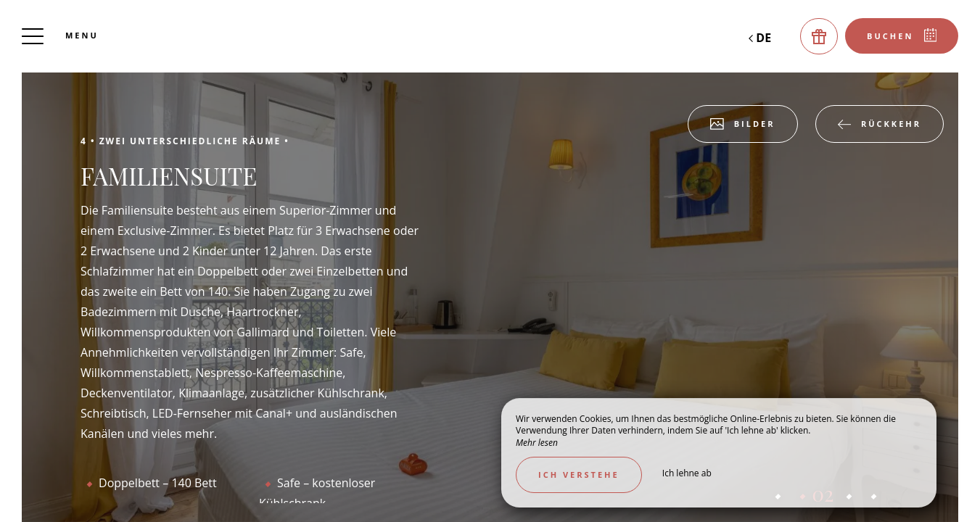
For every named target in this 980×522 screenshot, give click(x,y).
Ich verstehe (579, 475)
